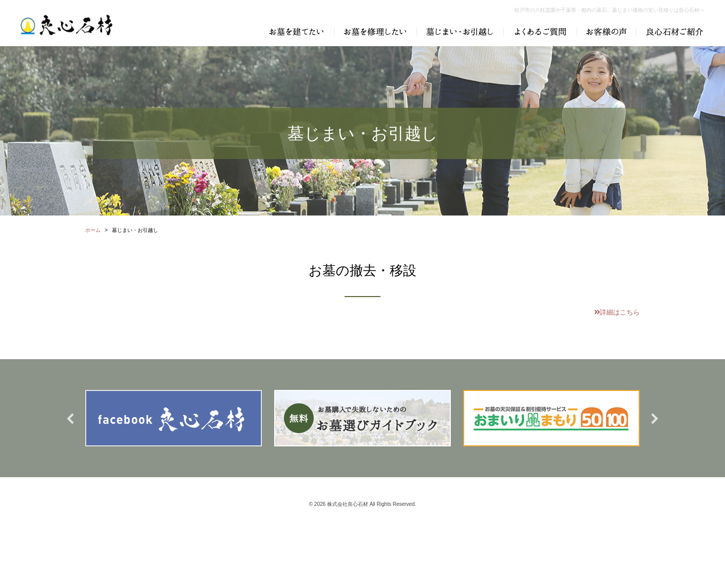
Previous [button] (70, 418)
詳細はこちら (617, 312)
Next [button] (655, 418)
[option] (174, 418)
